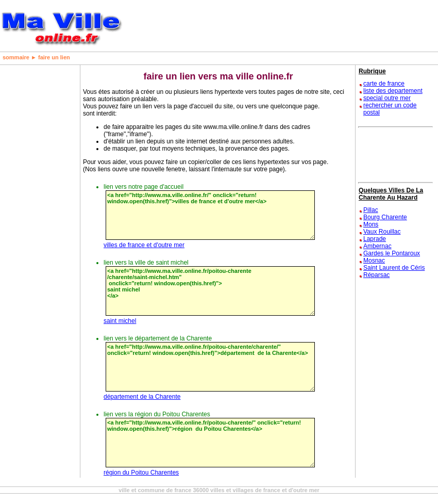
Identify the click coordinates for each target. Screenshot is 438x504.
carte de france (384, 84)
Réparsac (376, 275)
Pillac (371, 210)
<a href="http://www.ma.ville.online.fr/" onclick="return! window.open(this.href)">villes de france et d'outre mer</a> (210, 215)
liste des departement (393, 91)
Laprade (375, 239)
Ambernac (377, 246)
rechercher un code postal (390, 109)
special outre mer (387, 98)
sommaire (16, 57)
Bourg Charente (385, 217)
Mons (371, 224)
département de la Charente (142, 397)
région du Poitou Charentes (141, 473)
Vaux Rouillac (382, 232)
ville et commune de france (155, 490)
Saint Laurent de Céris (394, 268)
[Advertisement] (33, 220)
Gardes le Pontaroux (392, 253)
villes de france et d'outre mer (144, 245)
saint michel (120, 321)
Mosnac (374, 261)
